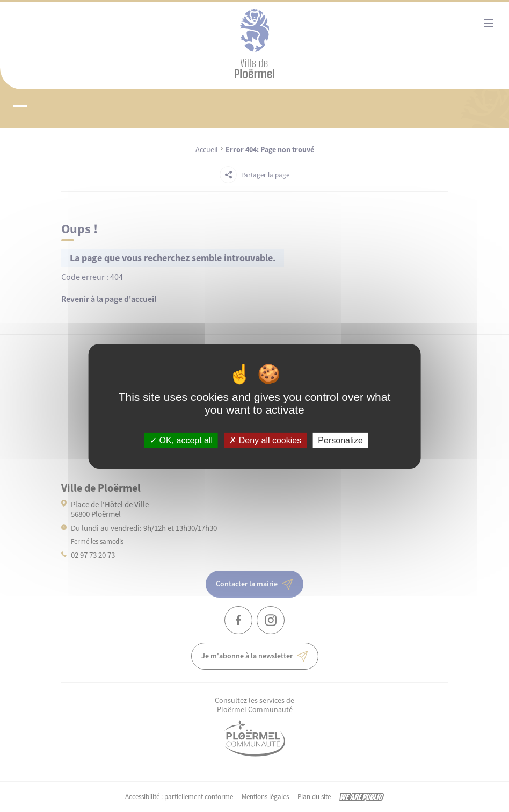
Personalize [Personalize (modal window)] (340, 440)
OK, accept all (181, 440)
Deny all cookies (265, 440)
